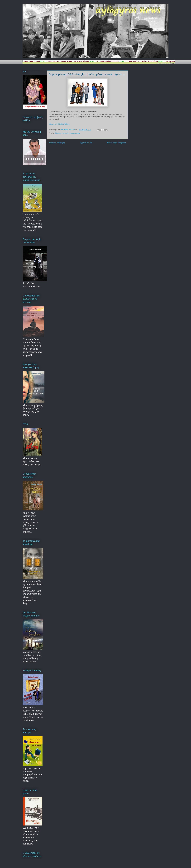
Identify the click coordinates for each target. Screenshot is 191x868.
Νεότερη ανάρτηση (57, 143)
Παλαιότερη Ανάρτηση (117, 143)
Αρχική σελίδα (86, 143)
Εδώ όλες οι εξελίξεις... (60, 124)
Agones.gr (166, 63)
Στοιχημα (172, 63)
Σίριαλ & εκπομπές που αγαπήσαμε (68, 133)
